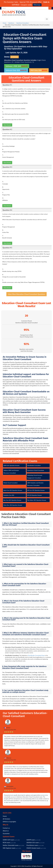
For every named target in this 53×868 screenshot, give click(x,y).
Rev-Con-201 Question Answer (12, 500)
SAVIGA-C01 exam (33, 842)
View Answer (7, 125)
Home (4, 23)
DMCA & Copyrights (9, 822)
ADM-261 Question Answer (11, 465)
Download (15, 57)
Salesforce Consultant (22, 23)
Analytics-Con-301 (9, 495)
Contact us (6, 828)
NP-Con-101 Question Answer (36, 490)
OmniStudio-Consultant (34, 465)
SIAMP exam (31, 840)
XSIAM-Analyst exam (33, 848)
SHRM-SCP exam (8, 840)
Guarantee (6, 833)
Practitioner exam (32, 845)
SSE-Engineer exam (9, 848)
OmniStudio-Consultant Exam (36, 655)
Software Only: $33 (16, 70)
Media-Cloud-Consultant (11, 483)
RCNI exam (6, 842)
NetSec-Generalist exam (11, 845)
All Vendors (6, 819)
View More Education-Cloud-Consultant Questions (26, 294)
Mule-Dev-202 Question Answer (13, 505)
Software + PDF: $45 (17, 66)
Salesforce (11, 23)
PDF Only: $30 (39, 70)
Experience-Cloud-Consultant (36, 470)
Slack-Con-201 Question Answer (13, 490)
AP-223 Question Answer (34, 495)
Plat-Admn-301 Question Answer (37, 500)
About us (6, 831)
